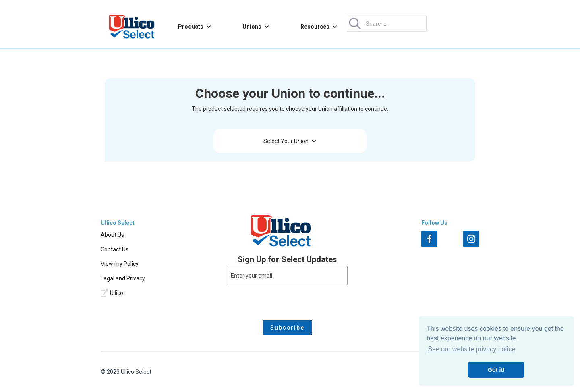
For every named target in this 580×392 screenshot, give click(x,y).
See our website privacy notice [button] (471, 349)
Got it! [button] (496, 370)
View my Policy (120, 264)
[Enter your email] (287, 276)
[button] (195, 27)
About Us (112, 235)
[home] (132, 27)
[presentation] (287, 301)
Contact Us (115, 249)
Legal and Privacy (123, 278)
